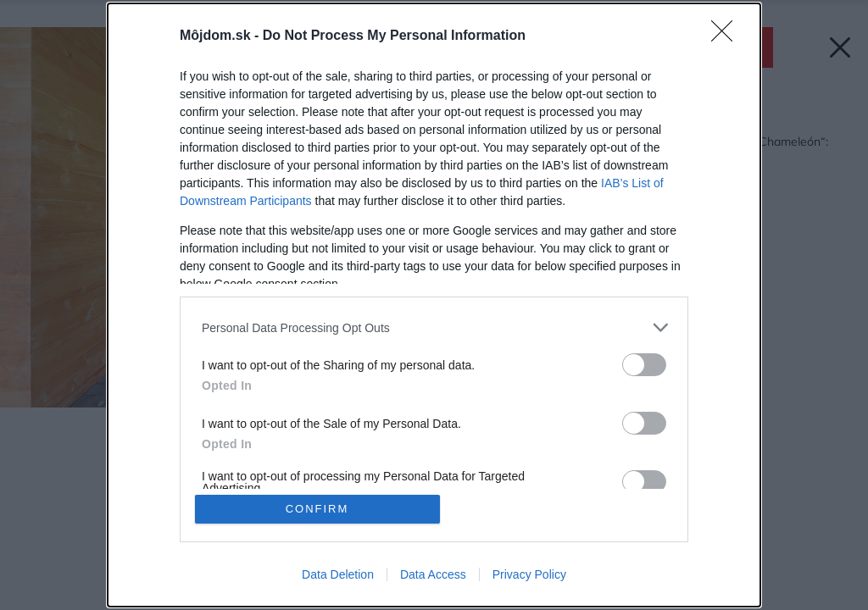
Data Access (433, 574)
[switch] (644, 365)
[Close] (727, 36)
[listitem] (434, 327)
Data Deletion (338, 574)
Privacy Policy (529, 574)
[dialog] (434, 305)
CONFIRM (317, 509)
